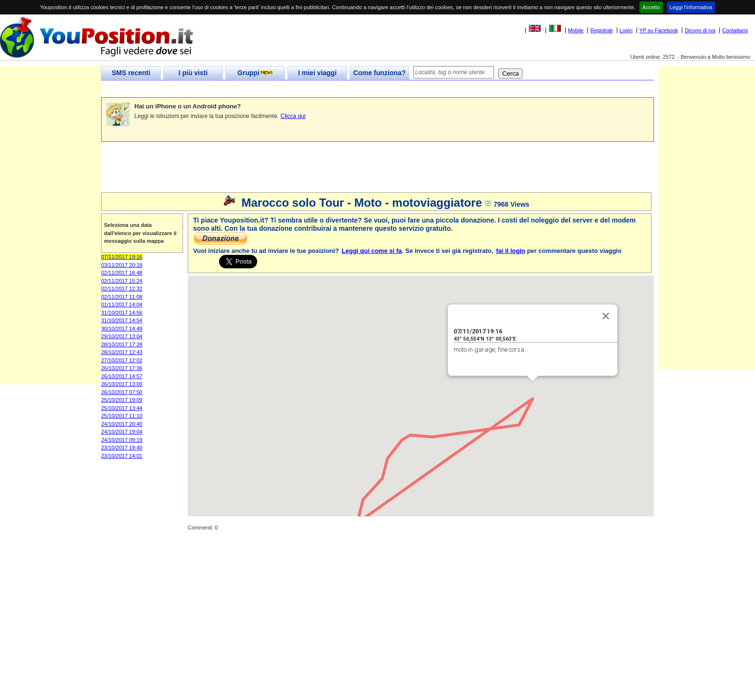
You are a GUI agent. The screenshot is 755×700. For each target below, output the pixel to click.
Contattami (735, 30)
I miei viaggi (317, 73)
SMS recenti (131, 73)
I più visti (193, 73)
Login (626, 30)
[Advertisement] (276, 89)
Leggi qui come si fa (372, 251)
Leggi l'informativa (691, 7)
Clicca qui (293, 116)
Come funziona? (380, 73)
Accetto (651, 7)
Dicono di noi (700, 30)
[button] (358, 514)
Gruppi (255, 73)
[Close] (606, 316)
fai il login (511, 251)
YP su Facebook (659, 30)
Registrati (601, 30)
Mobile (576, 30)
